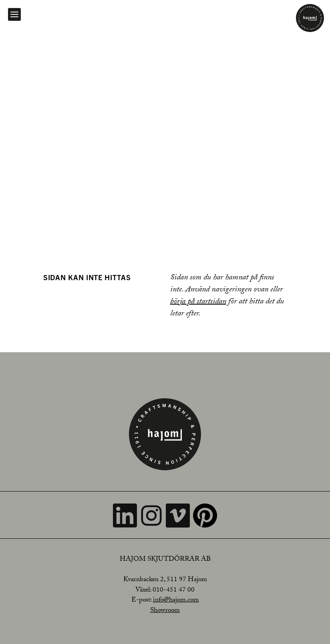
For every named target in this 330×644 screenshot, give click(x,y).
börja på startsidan (198, 302)
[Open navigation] (14, 14)
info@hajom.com (176, 601)
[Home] (310, 18)
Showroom (165, 611)
